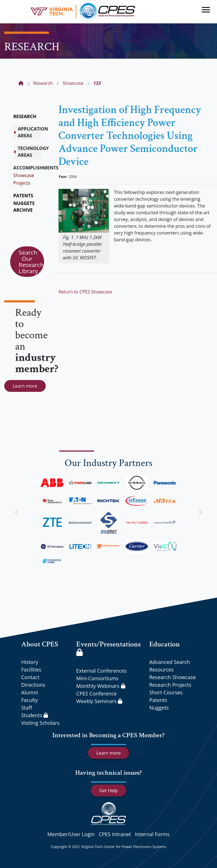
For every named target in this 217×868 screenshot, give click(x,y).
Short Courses (166, 692)
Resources (161, 670)
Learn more (25, 386)
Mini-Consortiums (97, 678)
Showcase (24, 175)
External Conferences (102, 671)
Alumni (30, 692)
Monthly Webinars (101, 686)
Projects (22, 183)
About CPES (40, 644)
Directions (33, 685)
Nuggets (159, 708)
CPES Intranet (115, 834)
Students (35, 715)
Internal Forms (152, 834)
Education (164, 644)
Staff (27, 708)
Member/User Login (71, 834)
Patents (158, 700)
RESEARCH (25, 116)
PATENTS (23, 196)
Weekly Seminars (99, 701)
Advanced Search (170, 662)
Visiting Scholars (40, 723)
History (30, 662)
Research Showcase (172, 677)
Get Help (108, 790)
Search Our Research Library (31, 262)
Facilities (31, 670)
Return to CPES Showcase (85, 292)
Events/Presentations (108, 648)
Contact (30, 677)
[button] (16, 512)
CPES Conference (96, 693)
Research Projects (170, 685)
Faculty (30, 700)
